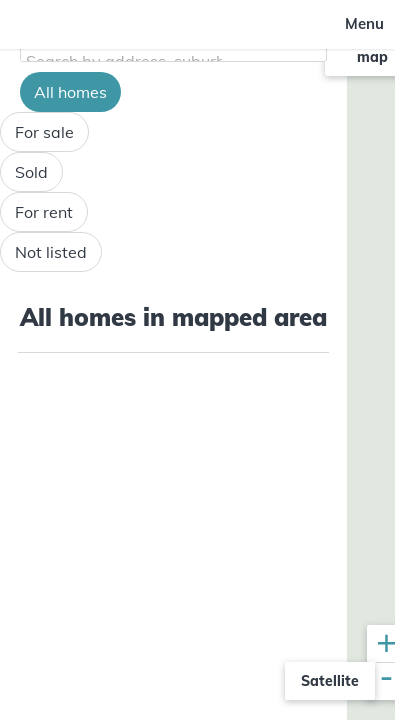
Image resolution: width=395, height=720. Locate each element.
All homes (70, 92)
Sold (31, 172)
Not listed (51, 252)
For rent (44, 212)
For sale (44, 132)
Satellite (330, 681)
